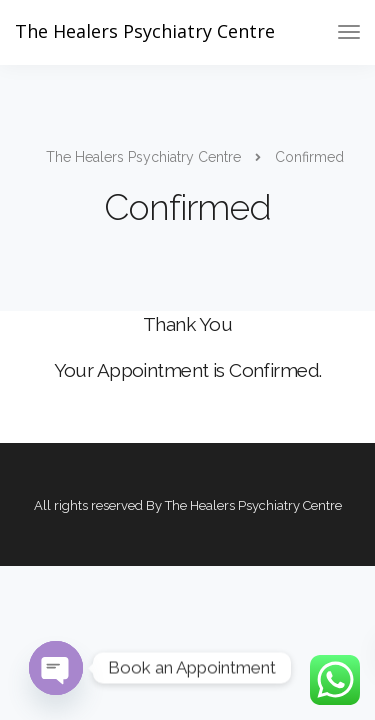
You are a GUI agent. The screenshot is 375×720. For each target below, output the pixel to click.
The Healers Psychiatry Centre (145, 31)
